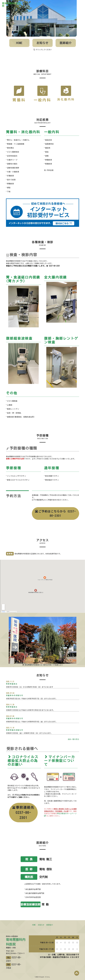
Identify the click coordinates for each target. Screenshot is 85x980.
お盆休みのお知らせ (15, 695)
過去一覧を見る (73, 739)
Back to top (79, 975)
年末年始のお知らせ (15, 730)
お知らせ (42, 43)
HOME (19, 43)
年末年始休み (12, 684)
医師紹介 (66, 43)
